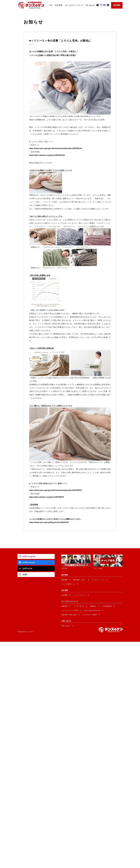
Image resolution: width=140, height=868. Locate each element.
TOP (51, 5)
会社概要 (64, 595)
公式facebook (29, 562)
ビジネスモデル (79, 606)
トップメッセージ (80, 595)
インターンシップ (98, 580)
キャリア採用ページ (68, 584)
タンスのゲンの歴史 (90, 615)
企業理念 (64, 606)
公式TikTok (27, 568)
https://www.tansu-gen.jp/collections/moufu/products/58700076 (55, 490)
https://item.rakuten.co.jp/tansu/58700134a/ (47, 155)
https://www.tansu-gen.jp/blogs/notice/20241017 (49, 522)
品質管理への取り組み (69, 615)
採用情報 (117, 5)
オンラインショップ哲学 (70, 610)
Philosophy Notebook (92, 610)
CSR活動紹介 (107, 606)
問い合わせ (90, 5)
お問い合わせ (66, 626)
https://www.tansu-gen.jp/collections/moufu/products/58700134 (55, 148)
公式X (25, 575)
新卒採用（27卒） (80, 580)
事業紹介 (93, 606)
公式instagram (29, 556)
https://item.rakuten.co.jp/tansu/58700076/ (47, 497)
